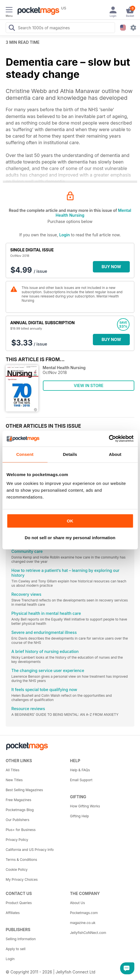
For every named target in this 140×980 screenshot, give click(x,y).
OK (70, 521)
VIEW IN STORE (89, 385)
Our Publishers (17, 820)
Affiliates (13, 913)
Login (64, 235)
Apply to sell (16, 949)
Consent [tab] (25, 454)
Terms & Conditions (21, 860)
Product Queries (19, 903)
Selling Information (21, 939)
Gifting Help (80, 816)
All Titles (12, 770)
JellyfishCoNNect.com (88, 933)
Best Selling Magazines (24, 790)
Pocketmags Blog (20, 810)
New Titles (14, 780)
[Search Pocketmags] (12, 28)
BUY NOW (111, 267)
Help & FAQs (80, 770)
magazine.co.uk (83, 923)
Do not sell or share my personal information (70, 538)
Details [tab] (70, 454)
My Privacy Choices (22, 879)
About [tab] (115, 454)
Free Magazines (18, 800)
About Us (78, 903)
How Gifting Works (85, 806)
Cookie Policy (17, 870)
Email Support (81, 780)
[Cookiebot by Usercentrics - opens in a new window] (109, 439)
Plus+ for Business (21, 830)
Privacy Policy (17, 840)
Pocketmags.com (84, 913)
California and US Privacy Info (30, 850)
